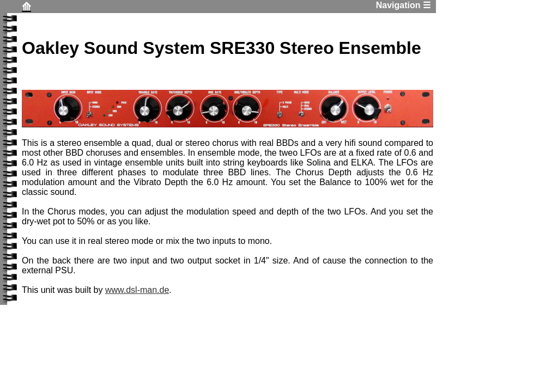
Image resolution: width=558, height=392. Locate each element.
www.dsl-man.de (137, 290)
